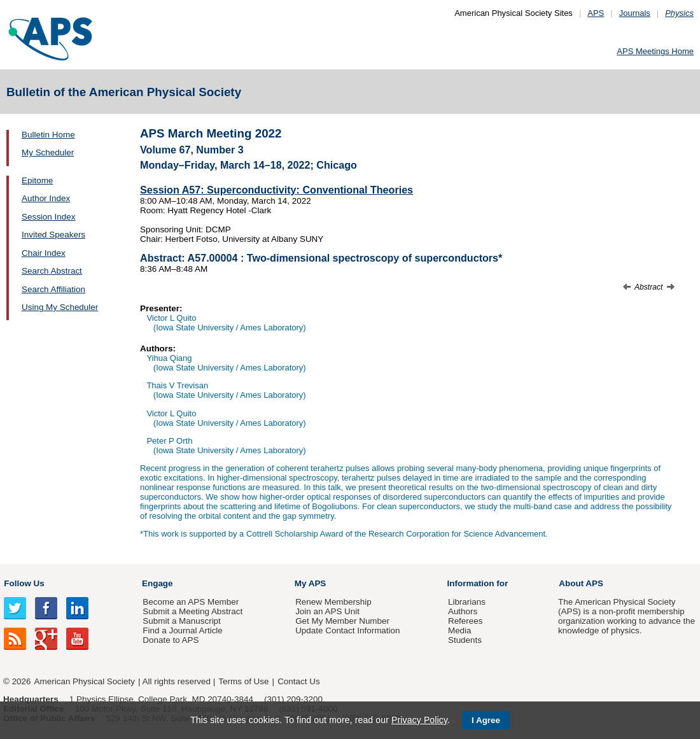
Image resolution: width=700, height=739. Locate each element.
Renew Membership (333, 602)
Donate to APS (171, 640)
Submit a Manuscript (181, 621)
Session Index (48, 217)
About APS (581, 583)
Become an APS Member (191, 602)
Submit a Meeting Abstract (192, 611)
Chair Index (44, 253)
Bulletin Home (48, 135)
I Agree (486, 720)
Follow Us (24, 583)
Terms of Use (243, 681)
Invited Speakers (53, 235)
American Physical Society (85, 681)
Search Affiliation (53, 289)
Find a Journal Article (182, 630)
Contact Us (298, 681)
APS (596, 13)
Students (465, 640)
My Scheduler (48, 152)
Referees (465, 621)
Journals (635, 13)
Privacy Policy (419, 720)
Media (460, 630)
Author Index (46, 198)
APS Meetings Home (655, 51)
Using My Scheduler (60, 307)
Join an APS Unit (327, 611)
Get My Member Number (342, 621)
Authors (463, 611)
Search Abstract (52, 271)
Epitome (37, 180)
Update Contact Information (347, 630)
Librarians (467, 602)
